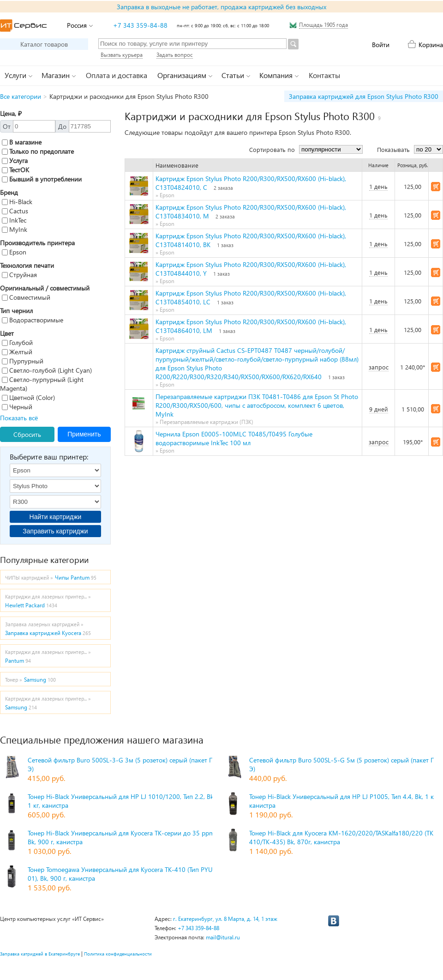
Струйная (19, 275)
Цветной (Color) (28, 397)
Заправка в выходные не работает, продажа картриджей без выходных (221, 7)
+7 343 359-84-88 (140, 25)
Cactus (15, 211)
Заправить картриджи (55, 531)
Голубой (17, 342)
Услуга (15, 160)
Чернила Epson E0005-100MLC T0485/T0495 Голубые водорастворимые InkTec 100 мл (234, 438)
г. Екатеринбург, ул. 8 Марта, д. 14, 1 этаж (225, 919)
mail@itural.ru (223, 937)
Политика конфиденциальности (118, 954)
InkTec (14, 220)
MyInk (15, 229)
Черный (17, 407)
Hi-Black (17, 202)
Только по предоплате (38, 151)
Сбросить (27, 434)
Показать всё (19, 418)
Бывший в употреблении (42, 179)
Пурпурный (23, 361)
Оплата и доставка (117, 75)
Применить (84, 434)
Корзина (431, 45)
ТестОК (15, 170)
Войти (381, 45)
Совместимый (26, 297)
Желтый (17, 352)
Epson (14, 252)
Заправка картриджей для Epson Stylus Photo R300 (364, 96)
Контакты (324, 75)
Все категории (21, 96)
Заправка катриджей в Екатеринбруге (40, 954)
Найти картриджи (56, 517)
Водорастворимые (33, 320)
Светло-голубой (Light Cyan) (47, 370)
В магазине (22, 142)
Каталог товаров (44, 44)
